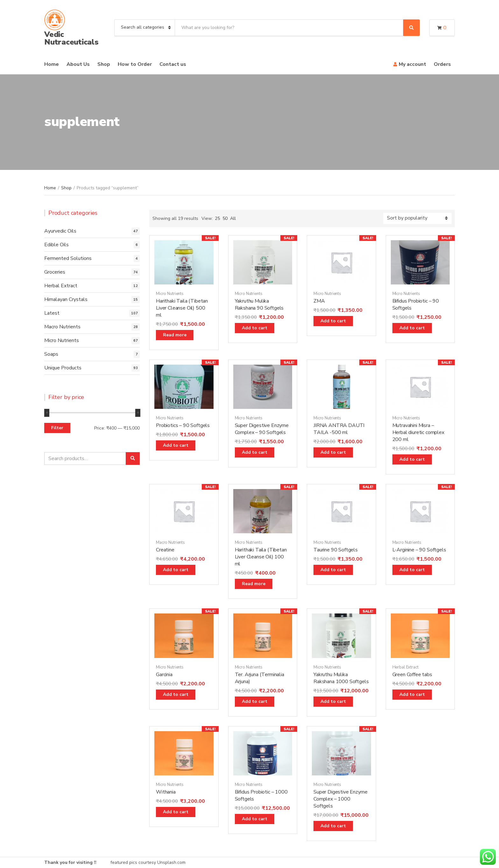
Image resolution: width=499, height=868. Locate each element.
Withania (166, 792)
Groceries (55, 272)
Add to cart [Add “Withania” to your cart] (176, 812)
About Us (78, 64)
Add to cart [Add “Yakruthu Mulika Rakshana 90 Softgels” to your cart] (255, 328)
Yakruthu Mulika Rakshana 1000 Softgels (341, 678)
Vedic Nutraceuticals (71, 38)
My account (412, 64)
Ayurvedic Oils (60, 231)
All (233, 218)
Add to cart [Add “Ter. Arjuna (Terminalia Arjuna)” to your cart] (255, 701)
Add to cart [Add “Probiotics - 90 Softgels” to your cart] (176, 445)
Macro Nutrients (170, 542)
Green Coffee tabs (412, 675)
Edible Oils (56, 245)
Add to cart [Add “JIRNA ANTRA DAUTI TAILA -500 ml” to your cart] (333, 452)
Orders (442, 64)
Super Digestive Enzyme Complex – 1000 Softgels (340, 799)
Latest (52, 313)
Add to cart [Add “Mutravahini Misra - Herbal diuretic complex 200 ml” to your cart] (412, 459)
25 (217, 218)
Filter (57, 428)
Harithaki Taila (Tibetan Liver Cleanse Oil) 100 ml (261, 557)
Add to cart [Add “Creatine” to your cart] (176, 570)
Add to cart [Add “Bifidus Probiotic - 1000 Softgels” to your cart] (255, 819)
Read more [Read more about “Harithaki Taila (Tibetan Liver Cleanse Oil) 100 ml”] (254, 584)
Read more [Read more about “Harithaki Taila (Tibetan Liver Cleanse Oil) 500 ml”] (175, 335)
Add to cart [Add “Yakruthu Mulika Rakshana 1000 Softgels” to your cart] (333, 701)
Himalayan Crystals (66, 299)
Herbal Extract (405, 667)
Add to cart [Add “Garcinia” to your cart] (176, 694)
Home (52, 64)
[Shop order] (417, 218)
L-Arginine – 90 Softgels (419, 550)
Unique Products (63, 368)
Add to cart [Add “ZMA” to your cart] (333, 321)
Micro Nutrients (170, 294)
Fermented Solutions (68, 258)
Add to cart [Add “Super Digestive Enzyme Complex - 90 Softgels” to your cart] (255, 452)
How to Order (135, 64)
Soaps (51, 354)
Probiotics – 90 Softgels (183, 425)
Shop (104, 64)
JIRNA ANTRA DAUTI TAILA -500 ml (339, 429)
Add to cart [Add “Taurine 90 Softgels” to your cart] (333, 570)
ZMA (319, 301)
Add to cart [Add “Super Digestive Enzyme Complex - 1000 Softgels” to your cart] (333, 826)
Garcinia (164, 675)
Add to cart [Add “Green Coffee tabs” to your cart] (412, 694)
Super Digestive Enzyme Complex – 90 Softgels (262, 429)
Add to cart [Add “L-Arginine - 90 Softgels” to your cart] (412, 570)
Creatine (165, 550)
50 (225, 218)
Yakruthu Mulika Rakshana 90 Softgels (259, 304)
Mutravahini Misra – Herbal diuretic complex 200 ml (418, 432)
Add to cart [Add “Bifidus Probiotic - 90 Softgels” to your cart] (412, 328)
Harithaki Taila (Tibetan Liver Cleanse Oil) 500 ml (182, 308)
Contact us (173, 64)
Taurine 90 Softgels (336, 550)
